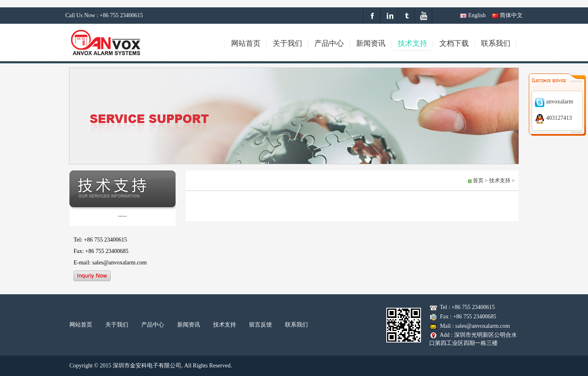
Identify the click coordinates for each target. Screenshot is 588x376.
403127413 (553, 118)
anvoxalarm (554, 102)
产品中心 (153, 325)
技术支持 (225, 325)
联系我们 (296, 325)
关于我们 (117, 325)
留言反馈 (261, 325)
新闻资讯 (189, 325)
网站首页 (81, 325)
